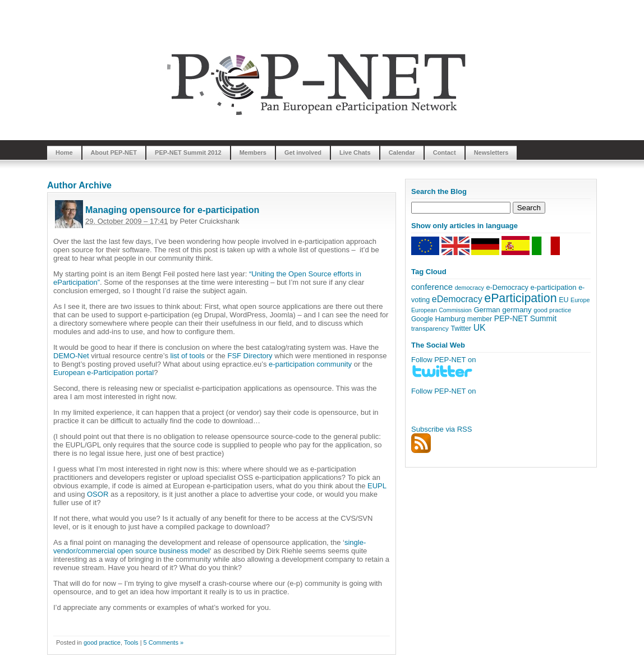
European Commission (441, 310)
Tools (131, 642)
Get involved (303, 152)
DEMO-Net (71, 356)
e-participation (554, 287)
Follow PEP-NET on (443, 391)
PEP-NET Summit (525, 318)
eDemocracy (457, 299)
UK (480, 328)
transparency (430, 329)
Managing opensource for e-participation (172, 210)
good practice (102, 642)
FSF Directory (250, 356)
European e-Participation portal (104, 373)
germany (517, 310)
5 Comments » (164, 642)
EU (563, 300)
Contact (445, 152)
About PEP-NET (114, 152)
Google (422, 319)
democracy (470, 288)
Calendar (402, 152)
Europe (580, 300)
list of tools (188, 356)
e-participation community (310, 364)
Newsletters (491, 152)
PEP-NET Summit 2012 (188, 152)
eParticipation (520, 298)
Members (253, 152)
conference (432, 287)
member (480, 319)
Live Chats (355, 152)
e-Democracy (507, 288)
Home (64, 152)
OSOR (98, 494)
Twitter (461, 329)
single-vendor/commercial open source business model (210, 547)
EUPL (377, 486)
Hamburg (450, 319)
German (487, 310)
